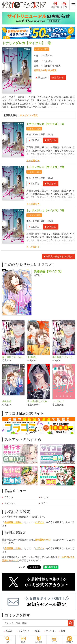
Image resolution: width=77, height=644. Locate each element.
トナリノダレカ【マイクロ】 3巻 (45, 210)
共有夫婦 (7, 401)
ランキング (24, 631)
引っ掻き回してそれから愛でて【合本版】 (39, 401)
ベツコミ (48, 61)
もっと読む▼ (33, 161)
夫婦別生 (32, 357)
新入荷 (9, 631)
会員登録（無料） (13, 522)
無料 (63, 631)
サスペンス (10, 503)
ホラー (45, 503)
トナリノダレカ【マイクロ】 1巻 (45, 124)
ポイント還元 (42, 49)
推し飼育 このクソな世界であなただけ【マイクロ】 (64, 357)
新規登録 (55, 5)
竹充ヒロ (48, 55)
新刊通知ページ (43, 540)
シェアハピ (58, 401)
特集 (37, 631)
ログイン (64, 5)
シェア (22, 567)
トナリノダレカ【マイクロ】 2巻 (45, 167)
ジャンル (50, 631)
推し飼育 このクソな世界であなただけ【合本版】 (13, 357)
